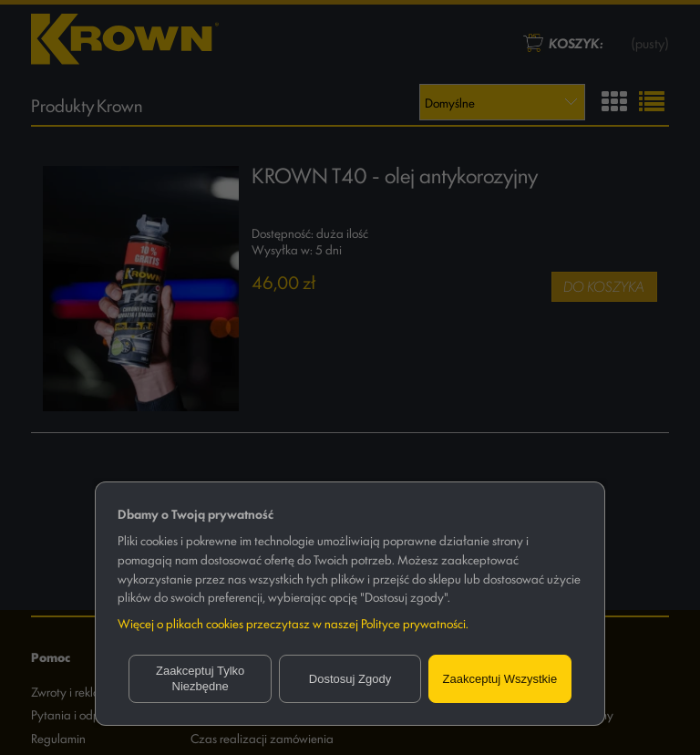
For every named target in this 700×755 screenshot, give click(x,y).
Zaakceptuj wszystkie (500, 679)
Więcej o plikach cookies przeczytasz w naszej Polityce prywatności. (293, 623)
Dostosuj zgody (350, 679)
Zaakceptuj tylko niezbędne (200, 679)
